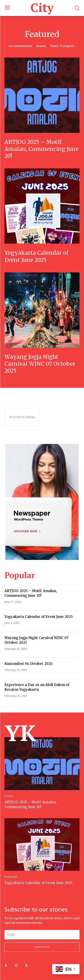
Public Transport (62, 46)
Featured (11, 877)
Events (41, 46)
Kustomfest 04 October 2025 (29, 664)
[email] (42, 935)
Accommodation (20, 46)
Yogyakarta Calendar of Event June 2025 (36, 256)
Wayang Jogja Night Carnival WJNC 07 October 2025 (40, 364)
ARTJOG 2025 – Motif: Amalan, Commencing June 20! (41, 149)
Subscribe (42, 947)
